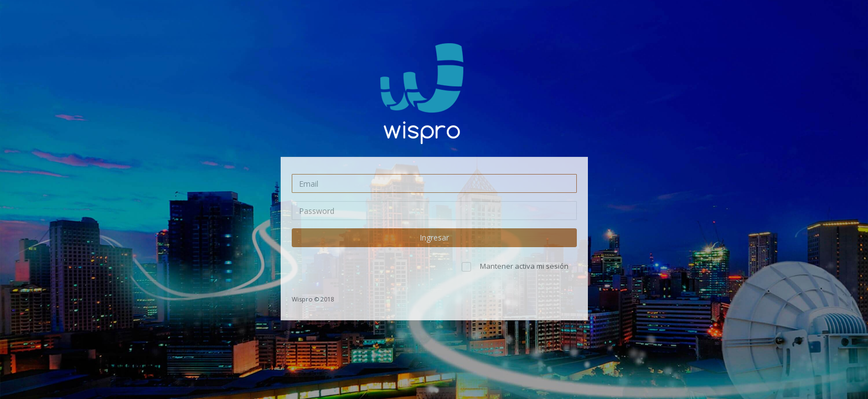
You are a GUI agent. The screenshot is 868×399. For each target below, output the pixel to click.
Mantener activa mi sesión (524, 266)
